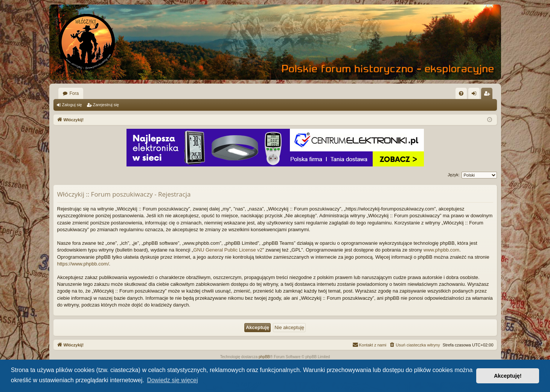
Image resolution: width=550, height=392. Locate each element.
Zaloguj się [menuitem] (475, 95)
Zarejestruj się (106, 105)
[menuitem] (461, 93)
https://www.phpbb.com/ (83, 264)
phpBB (264, 357)
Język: (453, 175)
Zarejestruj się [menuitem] (488, 95)
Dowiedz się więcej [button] (172, 380)
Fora (74, 93)
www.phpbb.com (441, 250)
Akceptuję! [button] (508, 376)
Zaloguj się (72, 105)
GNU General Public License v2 (228, 250)
